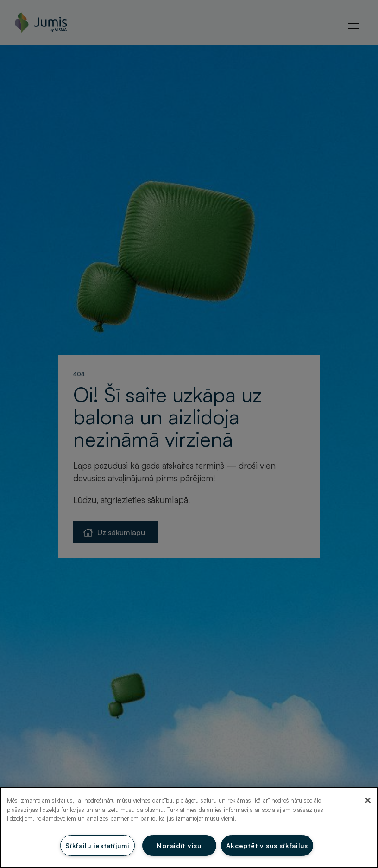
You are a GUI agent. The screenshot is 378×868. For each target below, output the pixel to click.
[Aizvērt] (368, 800)
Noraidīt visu (179, 845)
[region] (189, 827)
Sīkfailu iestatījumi (97, 845)
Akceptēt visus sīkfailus (267, 845)
